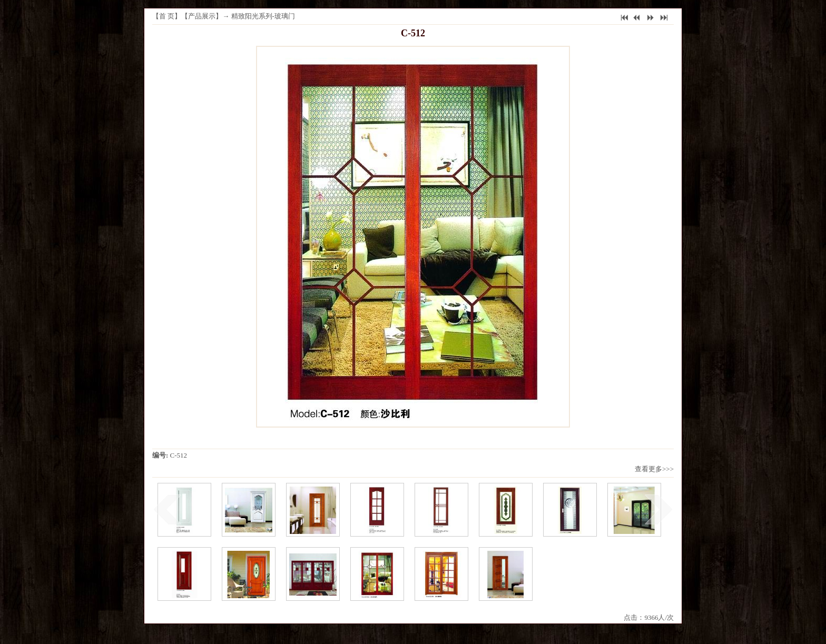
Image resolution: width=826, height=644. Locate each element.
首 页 (167, 16)
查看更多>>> (654, 469)
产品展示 (202, 16)
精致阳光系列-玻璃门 (263, 16)
